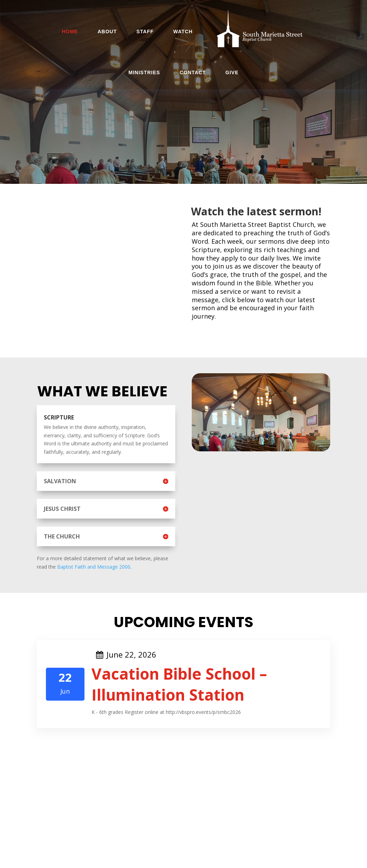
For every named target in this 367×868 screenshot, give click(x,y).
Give (232, 72)
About (107, 32)
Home (70, 32)
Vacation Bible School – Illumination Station (179, 684)
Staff (145, 32)
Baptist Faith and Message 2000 (94, 567)
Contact (193, 72)
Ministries (144, 72)
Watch (183, 32)
